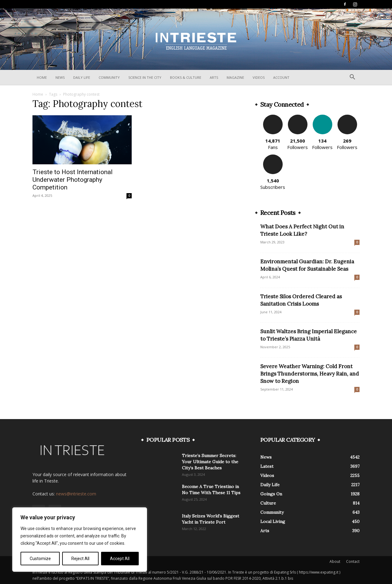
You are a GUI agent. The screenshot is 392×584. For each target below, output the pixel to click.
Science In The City (145, 77)
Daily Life (82, 77)
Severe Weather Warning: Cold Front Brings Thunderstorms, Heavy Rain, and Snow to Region (310, 374)
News (60, 77)
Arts (214, 77)
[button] (352, 78)
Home (42, 77)
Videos (259, 77)
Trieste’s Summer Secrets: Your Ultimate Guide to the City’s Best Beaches (210, 462)
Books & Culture (186, 77)
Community (109, 77)
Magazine (235, 77)
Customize (40, 559)
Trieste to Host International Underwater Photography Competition (73, 180)
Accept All (120, 559)
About (335, 561)
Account (281, 77)
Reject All (80, 559)
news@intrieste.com (76, 494)
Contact (353, 561)
